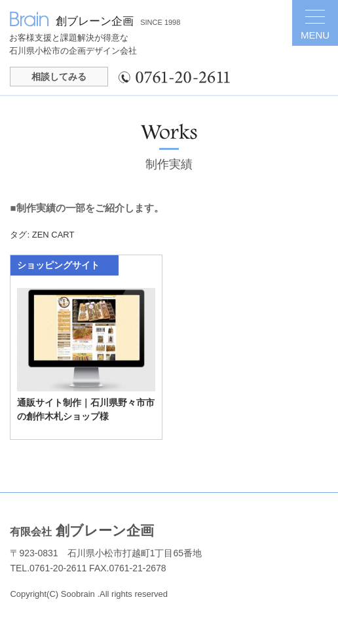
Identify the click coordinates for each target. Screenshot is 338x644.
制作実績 (169, 164)
